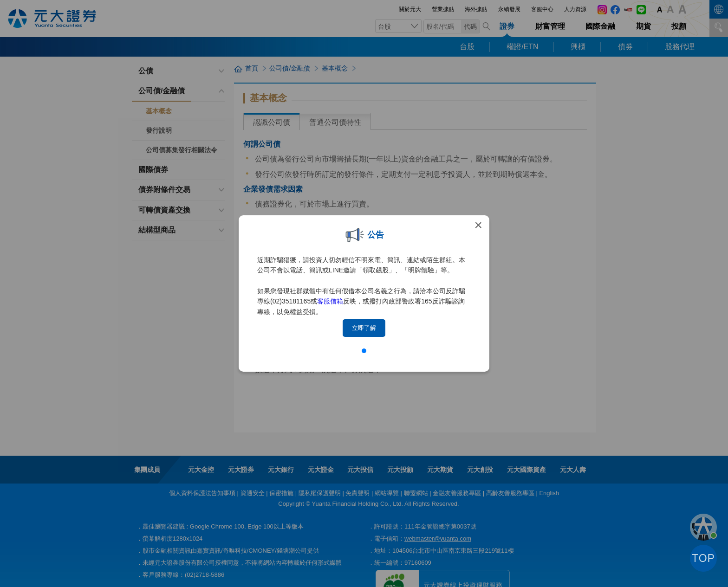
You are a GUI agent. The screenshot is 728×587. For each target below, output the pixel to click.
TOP (703, 558)
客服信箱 (330, 301)
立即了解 (364, 328)
